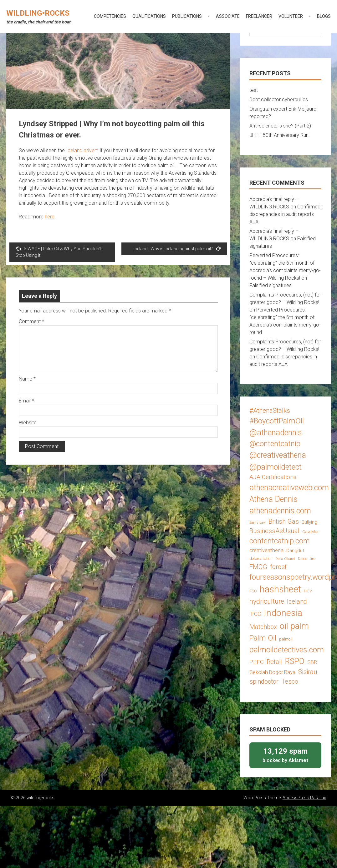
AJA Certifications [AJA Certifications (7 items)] (273, 477)
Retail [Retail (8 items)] (274, 662)
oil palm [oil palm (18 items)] (294, 626)
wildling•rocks (38, 13)
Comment (31, 321)
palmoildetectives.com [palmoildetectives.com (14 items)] (287, 650)
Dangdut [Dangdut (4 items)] (295, 551)
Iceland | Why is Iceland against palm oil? (177, 249)
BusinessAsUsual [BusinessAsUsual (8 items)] (274, 531)
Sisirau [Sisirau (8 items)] (308, 672)
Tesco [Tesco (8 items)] (290, 681)
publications (187, 16)
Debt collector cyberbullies (279, 100)
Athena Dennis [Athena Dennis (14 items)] (273, 499)
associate (228, 16)
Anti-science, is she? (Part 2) (280, 126)
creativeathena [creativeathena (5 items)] (266, 550)
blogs (324, 16)
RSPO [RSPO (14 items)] (295, 661)
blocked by (285, 755)
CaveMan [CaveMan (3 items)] (311, 532)
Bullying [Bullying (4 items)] (309, 522)
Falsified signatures (271, 285)
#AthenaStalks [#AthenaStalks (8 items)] (270, 411)
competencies (110, 16)
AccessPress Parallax (304, 798)
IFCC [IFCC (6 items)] (255, 614)
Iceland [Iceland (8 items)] (297, 601)
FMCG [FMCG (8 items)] (258, 567)
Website (28, 423)
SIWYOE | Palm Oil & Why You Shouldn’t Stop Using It (58, 252)
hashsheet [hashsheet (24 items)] (280, 589)
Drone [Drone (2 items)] (302, 559)
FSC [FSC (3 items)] (253, 591)
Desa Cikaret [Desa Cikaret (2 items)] (285, 559)
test (254, 90)
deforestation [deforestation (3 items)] (261, 559)
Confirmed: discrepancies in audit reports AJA (285, 214)
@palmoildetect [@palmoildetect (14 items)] (276, 467)
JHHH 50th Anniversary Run (279, 135)
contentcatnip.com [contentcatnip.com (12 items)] (280, 541)
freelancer (259, 16)
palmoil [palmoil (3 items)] (286, 639)
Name (27, 379)
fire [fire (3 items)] (313, 559)
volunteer (291, 16)
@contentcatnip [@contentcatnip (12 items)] (275, 444)
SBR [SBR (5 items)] (312, 662)
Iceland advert (82, 150)
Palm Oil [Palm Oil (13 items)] (263, 638)
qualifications (149, 16)
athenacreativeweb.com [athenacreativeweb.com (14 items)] (289, 488)
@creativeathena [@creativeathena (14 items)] (278, 455)
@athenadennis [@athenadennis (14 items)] (276, 433)
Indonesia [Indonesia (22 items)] (283, 613)
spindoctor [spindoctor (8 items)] (264, 681)
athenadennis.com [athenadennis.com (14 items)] (280, 511)
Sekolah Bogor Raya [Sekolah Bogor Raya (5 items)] (272, 672)
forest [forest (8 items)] (278, 567)
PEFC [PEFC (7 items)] (257, 662)
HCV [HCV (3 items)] (308, 591)
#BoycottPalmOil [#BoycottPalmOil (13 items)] (277, 421)
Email (26, 401)
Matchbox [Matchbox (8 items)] (263, 627)
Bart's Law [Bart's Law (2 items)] (258, 523)
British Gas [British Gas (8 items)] (284, 521)
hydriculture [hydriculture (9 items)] (267, 601)
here (50, 217)
